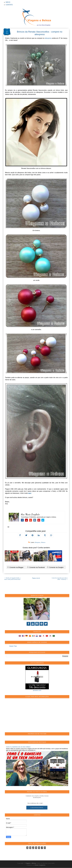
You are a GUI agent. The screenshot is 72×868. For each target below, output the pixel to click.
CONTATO (9, 5)
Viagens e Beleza (31, 863)
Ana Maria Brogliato (30, 514)
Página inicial (36, 578)
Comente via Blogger (15, 567)
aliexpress (48, 38)
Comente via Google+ (55, 567)
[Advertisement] (20, 716)
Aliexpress (38, 542)
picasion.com (37, 690)
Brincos (43, 542)
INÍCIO (8, 2)
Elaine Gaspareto (40, 865)
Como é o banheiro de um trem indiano (18, 747)
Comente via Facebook (36, 567)
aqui (30, 493)
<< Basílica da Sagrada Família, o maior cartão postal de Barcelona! (12, 579)
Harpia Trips (13, 646)
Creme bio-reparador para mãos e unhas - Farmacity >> (60, 579)
